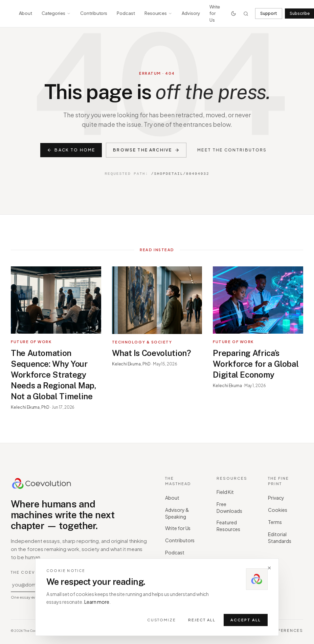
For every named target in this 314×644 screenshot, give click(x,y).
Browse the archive (146, 150)
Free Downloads (233, 507)
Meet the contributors (232, 150)
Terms (277, 522)
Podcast (126, 13)
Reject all (202, 620)
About (26, 13)
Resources (158, 13)
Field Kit (228, 492)
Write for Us (215, 13)
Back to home (71, 150)
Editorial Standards (285, 538)
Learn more (97, 602)
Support (269, 13)
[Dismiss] (269, 568)
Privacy (278, 498)
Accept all (246, 620)
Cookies (280, 510)
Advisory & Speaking (182, 513)
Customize (162, 620)
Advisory (191, 13)
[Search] (246, 14)
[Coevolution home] (42, 484)
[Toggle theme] (233, 14)
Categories (56, 13)
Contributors (94, 13)
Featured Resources (233, 526)
